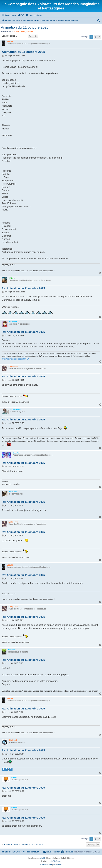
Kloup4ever (20, 31)
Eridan (14, 778)
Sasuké (30, 31)
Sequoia (12, 650)
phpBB (43, 858)
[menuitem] (21, 15)
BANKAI (17, 453)
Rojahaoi (13, 322)
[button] (99, 37)
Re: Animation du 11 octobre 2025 (23, 288)
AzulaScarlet (16, 409)
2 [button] (95, 37)
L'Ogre (12, 278)
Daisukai (13, 492)
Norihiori (13, 740)
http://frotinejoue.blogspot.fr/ (14, 359)
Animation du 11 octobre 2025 (25, 27)
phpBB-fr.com (56, 861)
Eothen (14, 808)
